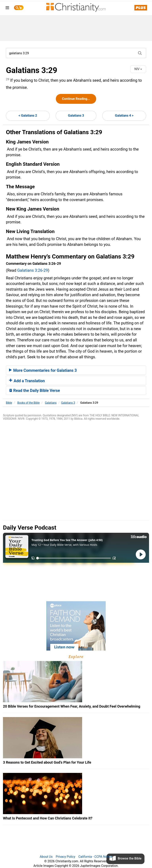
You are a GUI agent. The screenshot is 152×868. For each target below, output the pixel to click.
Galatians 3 (76, 116)
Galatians (51, 403)
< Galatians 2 (28, 116)
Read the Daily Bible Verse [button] (35, 390)
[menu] (7, 8)
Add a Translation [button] (27, 381)
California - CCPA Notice (95, 857)
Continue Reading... (76, 99)
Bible (9, 403)
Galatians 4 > (124, 116)
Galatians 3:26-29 (33, 270)
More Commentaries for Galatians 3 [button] (43, 370)
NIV (138, 69)
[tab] (76, 370)
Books (29, 403)
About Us (46, 857)
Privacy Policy (66, 857)
